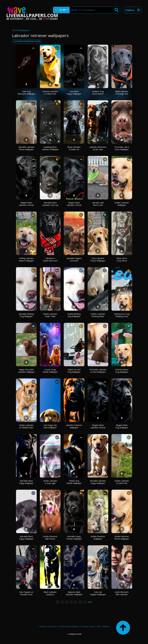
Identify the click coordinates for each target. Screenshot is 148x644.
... (85, 602)
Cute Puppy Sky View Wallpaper (50, 426)
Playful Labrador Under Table (50, 315)
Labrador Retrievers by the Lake (98, 148)
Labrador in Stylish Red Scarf (50, 259)
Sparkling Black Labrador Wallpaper (50, 148)
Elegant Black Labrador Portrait (26, 204)
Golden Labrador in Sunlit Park (122, 482)
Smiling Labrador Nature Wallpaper (26, 259)
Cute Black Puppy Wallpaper (74, 93)
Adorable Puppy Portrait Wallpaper (74, 538)
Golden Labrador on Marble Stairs (26, 426)
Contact (43, 626)
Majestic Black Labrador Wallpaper (74, 593)
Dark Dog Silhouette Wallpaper (26, 93)
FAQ (98, 626)
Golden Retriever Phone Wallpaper (122, 538)
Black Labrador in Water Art (74, 148)
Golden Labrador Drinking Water (98, 315)
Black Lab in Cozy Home (122, 259)
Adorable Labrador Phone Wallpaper (26, 148)
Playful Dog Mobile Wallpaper (74, 482)
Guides (106, 626)
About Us (53, 626)
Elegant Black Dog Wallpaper (122, 426)
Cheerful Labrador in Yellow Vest (50, 93)
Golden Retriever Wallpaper (98, 538)
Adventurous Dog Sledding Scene (122, 315)
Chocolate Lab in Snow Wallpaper (122, 148)
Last (90, 602)
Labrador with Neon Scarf (98, 204)
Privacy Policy (88, 626)
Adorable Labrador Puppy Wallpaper (98, 482)
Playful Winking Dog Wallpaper (74, 315)
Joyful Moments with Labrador (122, 593)
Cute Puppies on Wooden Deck (26, 593)
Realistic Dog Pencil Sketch (98, 93)
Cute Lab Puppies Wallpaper (98, 593)
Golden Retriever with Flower (50, 538)
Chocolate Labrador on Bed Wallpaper (98, 371)
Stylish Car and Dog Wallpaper (74, 371)
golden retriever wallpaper (27, 41)
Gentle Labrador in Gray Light (50, 482)
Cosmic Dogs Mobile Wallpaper (50, 371)
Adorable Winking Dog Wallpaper (26, 315)
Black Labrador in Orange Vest (122, 93)
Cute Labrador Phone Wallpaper (98, 259)
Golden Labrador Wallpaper (122, 204)
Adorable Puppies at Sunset (74, 259)
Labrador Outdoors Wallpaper (74, 426)
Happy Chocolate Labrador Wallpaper (26, 371)
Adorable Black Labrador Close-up (50, 204)
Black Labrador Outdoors (50, 593)
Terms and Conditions (69, 626)
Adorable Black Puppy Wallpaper (26, 482)
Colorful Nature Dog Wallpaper (122, 371)
